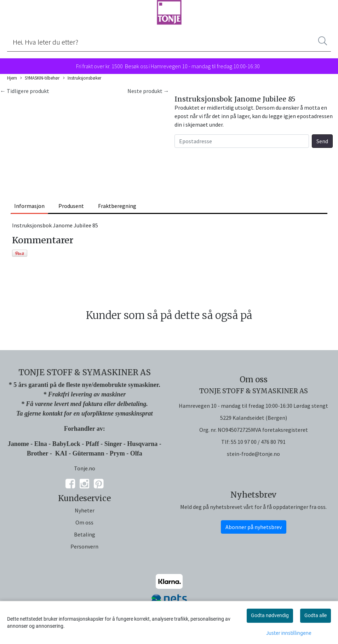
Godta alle (316, 615)
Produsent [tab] (71, 206)
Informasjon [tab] (29, 206)
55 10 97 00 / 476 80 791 (258, 442)
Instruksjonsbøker (82, 78)
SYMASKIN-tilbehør (40, 78)
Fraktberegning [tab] (117, 206)
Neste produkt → (148, 91)
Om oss (84, 522)
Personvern (84, 546)
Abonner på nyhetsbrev (254, 527)
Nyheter (85, 510)
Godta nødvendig (270, 615)
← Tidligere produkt (25, 91)
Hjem (12, 78)
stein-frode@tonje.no (253, 454)
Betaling (85, 534)
